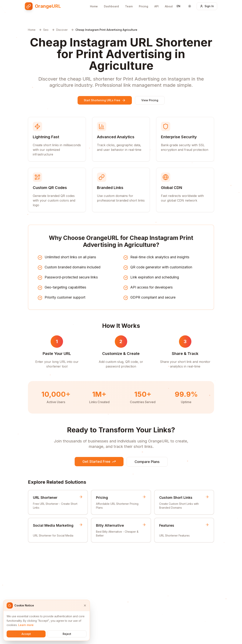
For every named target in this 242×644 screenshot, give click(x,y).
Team (129, 6)
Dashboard (111, 6)
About (169, 6)
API (156, 6)
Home (94, 6)
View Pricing (150, 100)
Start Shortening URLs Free (105, 100)
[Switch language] (178, 6)
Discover (62, 30)
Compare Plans (147, 462)
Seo (46, 30)
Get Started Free (99, 462)
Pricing (143, 6)
